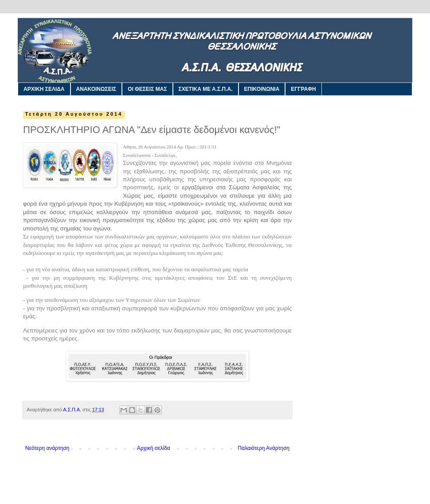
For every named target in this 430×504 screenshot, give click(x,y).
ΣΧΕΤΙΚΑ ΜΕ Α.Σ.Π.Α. (206, 89)
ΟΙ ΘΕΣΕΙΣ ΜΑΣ (147, 89)
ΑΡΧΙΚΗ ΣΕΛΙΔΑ (44, 89)
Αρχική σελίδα (154, 448)
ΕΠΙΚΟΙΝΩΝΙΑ (262, 89)
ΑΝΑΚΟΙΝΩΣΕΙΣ (96, 89)
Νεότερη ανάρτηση (47, 448)
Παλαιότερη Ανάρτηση (264, 448)
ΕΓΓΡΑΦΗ (303, 89)
